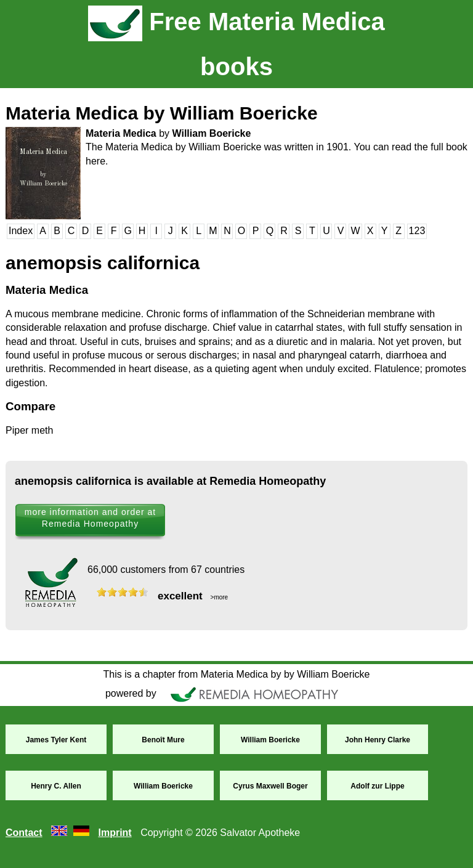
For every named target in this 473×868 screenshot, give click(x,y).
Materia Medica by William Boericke (162, 113)
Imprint (115, 833)
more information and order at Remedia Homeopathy (90, 518)
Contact (24, 833)
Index (21, 231)
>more (218, 597)
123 (417, 231)
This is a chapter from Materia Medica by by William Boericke (236, 674)
